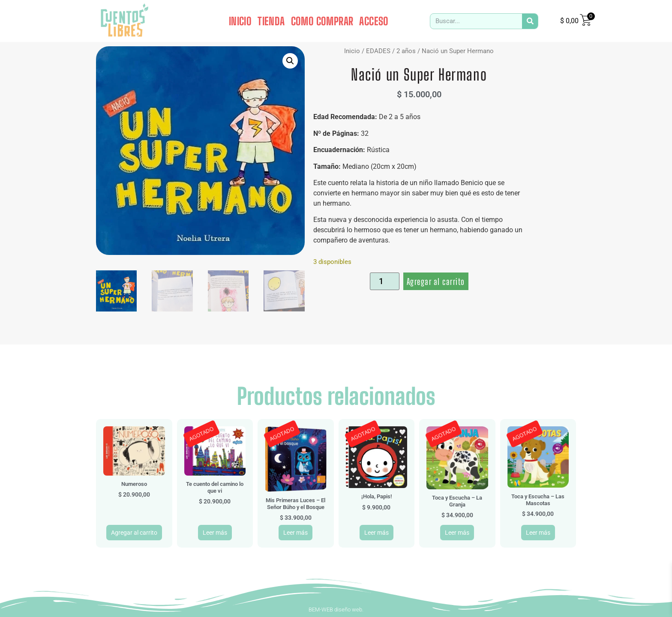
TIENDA (271, 21)
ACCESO (374, 21)
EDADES (378, 51)
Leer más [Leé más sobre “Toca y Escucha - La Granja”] (457, 533)
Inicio (352, 51)
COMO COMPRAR (322, 21)
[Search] (530, 21)
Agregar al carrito (436, 282)
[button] (290, 61)
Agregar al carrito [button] (134, 533)
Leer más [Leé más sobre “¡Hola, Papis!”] (376, 533)
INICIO (240, 21)
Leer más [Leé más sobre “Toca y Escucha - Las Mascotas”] (538, 533)
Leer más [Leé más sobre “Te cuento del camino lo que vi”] (215, 533)
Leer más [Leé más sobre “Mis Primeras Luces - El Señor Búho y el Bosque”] (295, 533)
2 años (406, 51)
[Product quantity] (385, 281)
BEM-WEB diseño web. (336, 610)
